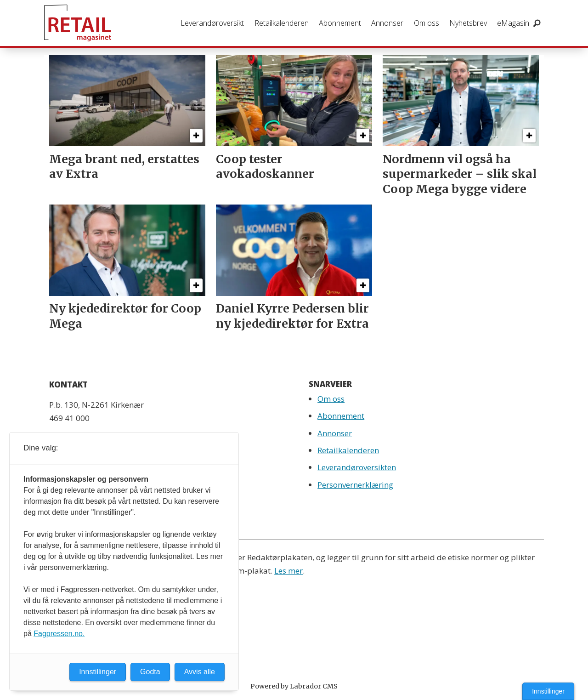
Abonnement (340, 23)
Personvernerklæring (355, 485)
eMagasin (513, 23)
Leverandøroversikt (212, 23)
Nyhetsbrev (468, 23)
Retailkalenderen (282, 23)
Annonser (387, 23)
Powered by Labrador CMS (294, 686)
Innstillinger (548, 691)
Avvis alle (200, 672)
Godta (150, 672)
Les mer (288, 571)
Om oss (427, 23)
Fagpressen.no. (59, 634)
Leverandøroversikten (357, 467)
